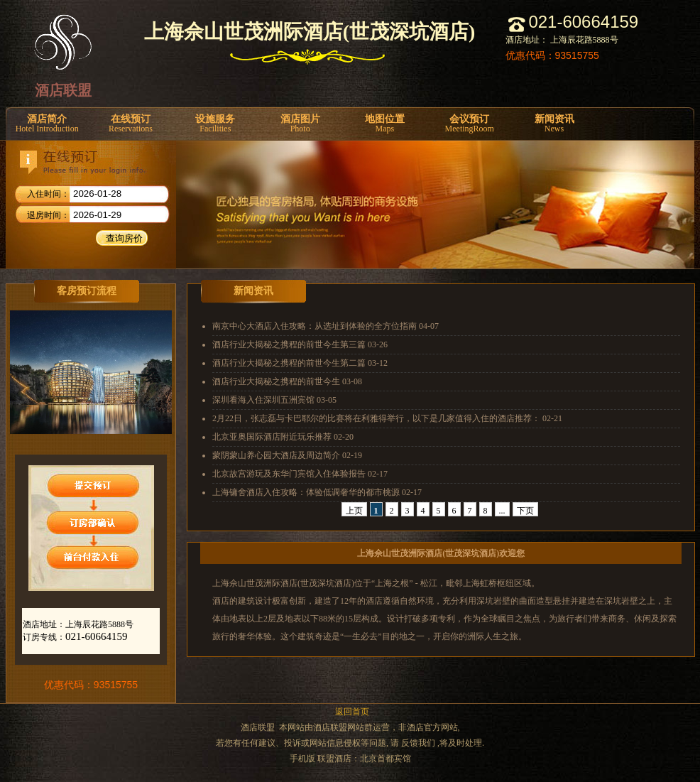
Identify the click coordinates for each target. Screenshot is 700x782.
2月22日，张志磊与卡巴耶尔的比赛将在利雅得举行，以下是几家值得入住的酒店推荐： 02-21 (387, 418)
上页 (354, 511)
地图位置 (384, 124)
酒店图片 (300, 124)
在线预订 (130, 124)
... (502, 511)
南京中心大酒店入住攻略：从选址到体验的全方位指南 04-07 (326, 326)
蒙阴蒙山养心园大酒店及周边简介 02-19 (287, 455)
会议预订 (470, 124)
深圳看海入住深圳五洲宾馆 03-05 (274, 400)
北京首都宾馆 (385, 759)
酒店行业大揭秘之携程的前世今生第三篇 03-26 (300, 344)
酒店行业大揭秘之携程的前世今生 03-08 (287, 381)
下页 (525, 511)
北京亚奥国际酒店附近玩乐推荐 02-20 (283, 437)
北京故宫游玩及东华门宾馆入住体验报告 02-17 (300, 474)
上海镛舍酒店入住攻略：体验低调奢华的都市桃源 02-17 (317, 492)
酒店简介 (47, 124)
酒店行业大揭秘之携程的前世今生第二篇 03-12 (300, 363)
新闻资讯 (554, 124)
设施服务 (215, 124)
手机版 (302, 759)
